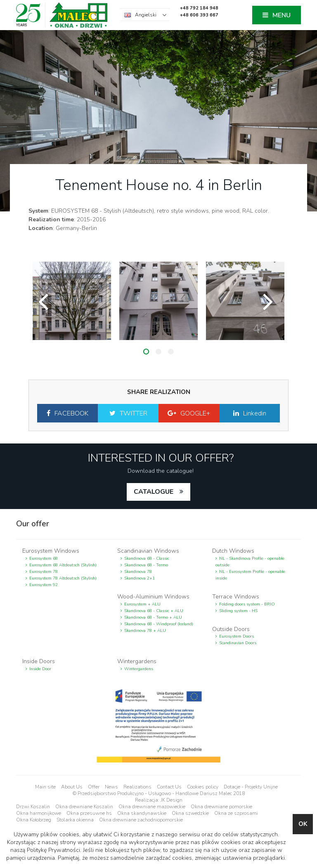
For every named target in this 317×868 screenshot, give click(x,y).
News (111, 787)
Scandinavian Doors (238, 643)
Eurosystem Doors (237, 636)
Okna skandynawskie (142, 813)
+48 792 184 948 (199, 8)
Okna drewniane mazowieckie (152, 807)
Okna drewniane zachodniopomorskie (141, 820)
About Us (72, 787)
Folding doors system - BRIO (247, 604)
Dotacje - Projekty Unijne (251, 787)
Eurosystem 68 (44, 558)
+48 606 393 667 (199, 15)
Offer (94, 787)
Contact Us (169, 787)
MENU (282, 15)
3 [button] (171, 352)
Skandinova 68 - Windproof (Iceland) (159, 624)
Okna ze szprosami (236, 813)
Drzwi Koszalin (33, 807)
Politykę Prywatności (53, 850)
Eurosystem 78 (44, 572)
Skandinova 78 (138, 572)
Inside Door (40, 669)
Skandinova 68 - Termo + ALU (153, 617)
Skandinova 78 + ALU (145, 631)
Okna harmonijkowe (39, 813)
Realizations (137, 787)
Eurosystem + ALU (142, 604)
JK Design (172, 800)
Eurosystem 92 (44, 585)
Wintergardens (139, 669)
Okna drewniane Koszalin (84, 807)
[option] (72, 301)
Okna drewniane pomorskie (221, 807)
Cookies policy (203, 787)
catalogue (154, 492)
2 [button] (158, 352)
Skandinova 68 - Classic (147, 558)
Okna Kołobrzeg (34, 820)
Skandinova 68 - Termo (146, 565)
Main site (45, 787)
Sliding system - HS (238, 611)
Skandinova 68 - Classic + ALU (154, 611)
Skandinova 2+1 (140, 578)
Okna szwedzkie (190, 813)
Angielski (146, 15)
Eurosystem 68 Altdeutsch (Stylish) (63, 565)
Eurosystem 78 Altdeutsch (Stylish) (63, 578)
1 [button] (146, 352)
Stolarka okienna (75, 820)
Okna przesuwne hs (89, 813)
